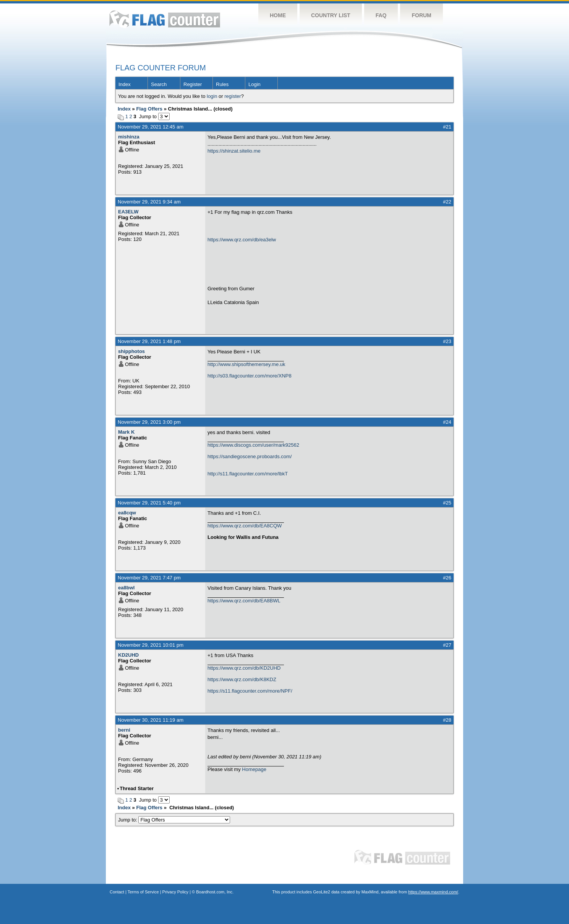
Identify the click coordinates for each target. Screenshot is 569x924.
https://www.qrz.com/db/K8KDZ (242, 679)
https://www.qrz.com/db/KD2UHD (244, 668)
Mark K (126, 432)
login (212, 96)
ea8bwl (126, 588)
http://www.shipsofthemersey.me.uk (246, 364)
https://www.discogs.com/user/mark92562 (253, 445)
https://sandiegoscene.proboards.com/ (250, 456)
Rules (222, 84)
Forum (421, 15)
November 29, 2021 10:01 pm (151, 645)
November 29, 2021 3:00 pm (149, 422)
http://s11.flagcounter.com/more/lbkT (248, 474)
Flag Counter (165, 19)
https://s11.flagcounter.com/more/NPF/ (250, 691)
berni (124, 730)
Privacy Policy (175, 892)
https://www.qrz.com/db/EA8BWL (244, 601)
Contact (117, 892)
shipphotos (131, 351)
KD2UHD (128, 655)
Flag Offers (149, 109)
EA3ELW (128, 212)
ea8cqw (127, 513)
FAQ (381, 15)
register (233, 96)
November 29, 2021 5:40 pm (149, 503)
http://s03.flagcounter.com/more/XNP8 (250, 376)
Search (159, 84)
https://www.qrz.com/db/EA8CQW (245, 526)
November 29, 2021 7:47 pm (149, 578)
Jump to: (174, 820)
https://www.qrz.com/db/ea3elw (242, 240)
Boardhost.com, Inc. (215, 892)
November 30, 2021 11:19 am (151, 720)
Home (278, 15)
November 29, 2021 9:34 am (149, 202)
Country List (331, 15)
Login (255, 84)
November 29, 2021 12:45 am (151, 127)
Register (193, 84)
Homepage (254, 769)
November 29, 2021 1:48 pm (149, 341)
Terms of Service (143, 892)
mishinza (129, 137)
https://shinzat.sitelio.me (234, 151)
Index (125, 84)
